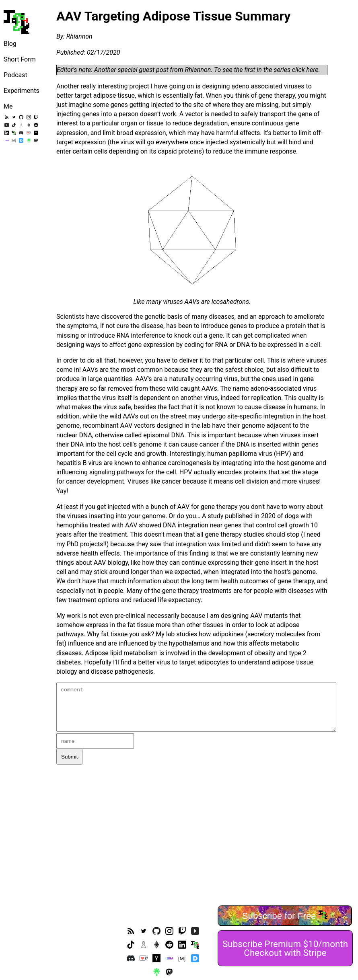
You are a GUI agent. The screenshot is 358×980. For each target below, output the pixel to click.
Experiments (22, 91)
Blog (10, 44)
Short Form (20, 59)
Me (8, 106)
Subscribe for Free (285, 915)
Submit (69, 757)
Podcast (15, 75)
